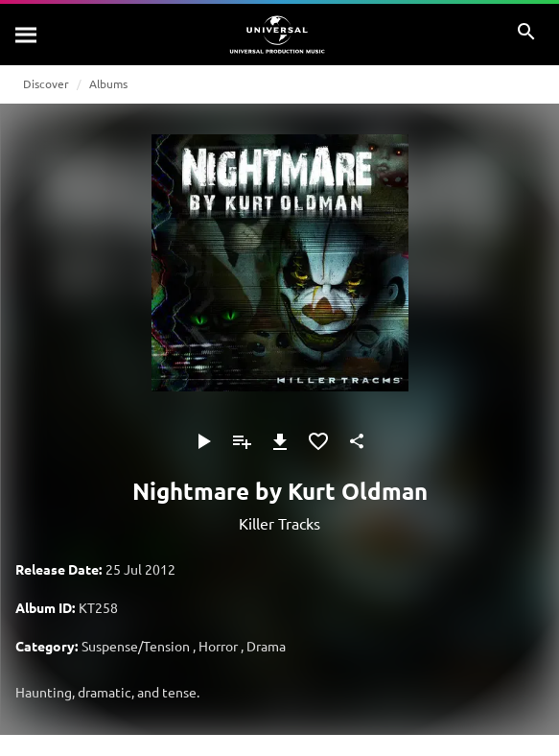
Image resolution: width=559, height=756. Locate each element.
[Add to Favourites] (318, 441)
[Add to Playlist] (242, 441)
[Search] (27, 35)
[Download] (280, 441)
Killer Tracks (279, 523)
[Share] (357, 441)
